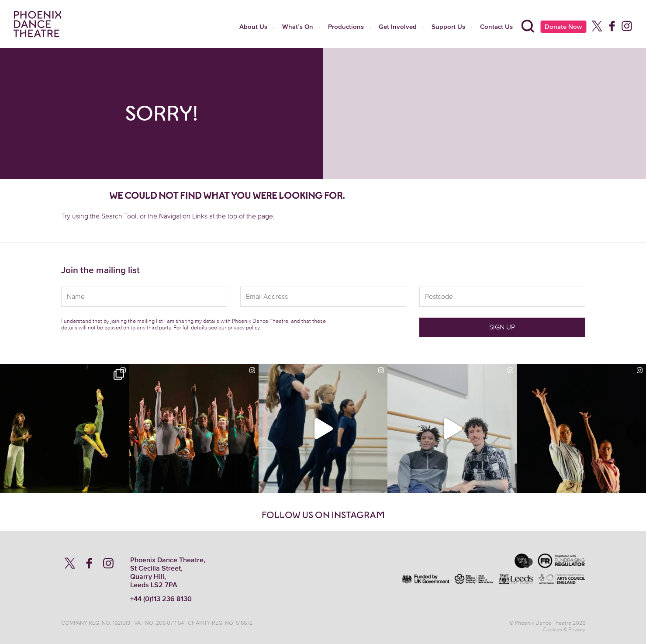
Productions (346, 26)
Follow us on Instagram (323, 515)
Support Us (448, 26)
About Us (253, 26)
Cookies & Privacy (564, 629)
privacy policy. (244, 327)
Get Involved (398, 26)
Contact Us (496, 26)
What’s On (298, 26)
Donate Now (563, 26)
